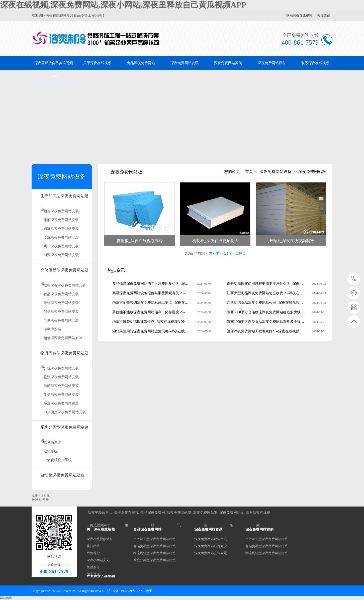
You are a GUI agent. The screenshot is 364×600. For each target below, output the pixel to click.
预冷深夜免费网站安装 (61, 211)
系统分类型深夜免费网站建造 (64, 430)
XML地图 (145, 591)
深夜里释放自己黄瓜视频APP (54, 70)
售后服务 (93, 567)
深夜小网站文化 (98, 560)
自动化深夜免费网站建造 (62, 475)
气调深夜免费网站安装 (61, 320)
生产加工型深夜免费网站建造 (64, 198)
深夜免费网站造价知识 (211, 546)
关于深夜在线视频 (97, 63)
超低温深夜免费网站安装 (63, 338)
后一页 (234, 254)
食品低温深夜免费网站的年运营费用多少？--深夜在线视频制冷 (151, 284)
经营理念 (93, 553)
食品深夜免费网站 (141, 63)
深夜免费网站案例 (228, 63)
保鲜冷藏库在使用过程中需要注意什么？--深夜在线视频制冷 (266, 284)
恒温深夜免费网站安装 (61, 255)
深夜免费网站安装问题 (211, 553)
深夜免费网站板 (312, 172)
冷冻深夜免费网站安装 (61, 237)
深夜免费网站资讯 (185, 63)
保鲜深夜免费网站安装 (61, 312)
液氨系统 (51, 451)
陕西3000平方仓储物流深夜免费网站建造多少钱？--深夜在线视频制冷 (266, 312)
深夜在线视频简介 (100, 539)
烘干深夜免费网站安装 (61, 246)
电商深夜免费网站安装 (61, 386)
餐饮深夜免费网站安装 (61, 303)
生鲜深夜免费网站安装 (61, 395)
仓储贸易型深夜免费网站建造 (64, 273)
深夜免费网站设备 (272, 63)
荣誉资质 (93, 574)
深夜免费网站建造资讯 (211, 539)
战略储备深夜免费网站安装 (65, 285)
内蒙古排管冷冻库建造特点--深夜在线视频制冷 (149, 322)
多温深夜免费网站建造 (61, 403)
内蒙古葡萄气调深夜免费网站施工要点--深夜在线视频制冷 (151, 303)
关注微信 (324, 15)
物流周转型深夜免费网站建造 (64, 356)
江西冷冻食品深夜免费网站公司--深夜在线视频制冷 (266, 303)
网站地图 (6, 598)
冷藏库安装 (52, 329)
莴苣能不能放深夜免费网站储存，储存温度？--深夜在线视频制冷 (151, 312)
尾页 (242, 254)
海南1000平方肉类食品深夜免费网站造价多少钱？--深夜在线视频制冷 (266, 322)
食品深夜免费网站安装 (61, 294)
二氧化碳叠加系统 (58, 460)
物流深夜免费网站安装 (61, 377)
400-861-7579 (354, 279)
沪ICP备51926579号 (121, 591)
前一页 (221, 254)
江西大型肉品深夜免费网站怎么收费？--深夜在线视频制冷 (266, 293)
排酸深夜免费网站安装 (61, 220)
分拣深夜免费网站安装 (61, 368)
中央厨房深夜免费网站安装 (65, 412)
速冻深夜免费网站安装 (61, 229)
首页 (249, 172)
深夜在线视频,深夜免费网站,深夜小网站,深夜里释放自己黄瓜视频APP (123, 5)
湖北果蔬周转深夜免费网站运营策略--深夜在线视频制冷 (151, 331)
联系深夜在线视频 (299, 15)
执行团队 (93, 546)
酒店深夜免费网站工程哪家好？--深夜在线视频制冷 (266, 331)
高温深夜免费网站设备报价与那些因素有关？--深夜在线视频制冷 (151, 293)
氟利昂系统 (52, 442)
